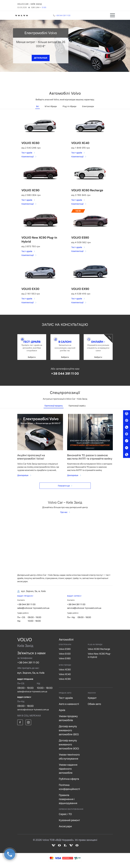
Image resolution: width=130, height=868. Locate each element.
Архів (62, 714)
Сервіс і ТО (65, 818)
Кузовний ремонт (69, 824)
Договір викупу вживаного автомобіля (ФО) (69, 734)
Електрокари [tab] (88, 106)
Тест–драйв (27, 153)
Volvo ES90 (65, 653)
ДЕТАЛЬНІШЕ (41, 58)
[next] (117, 46)
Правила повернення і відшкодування (68, 803)
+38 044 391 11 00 (65, 377)
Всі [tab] (38, 106)
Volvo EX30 (65, 658)
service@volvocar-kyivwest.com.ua (84, 612)
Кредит (92, 702)
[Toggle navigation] (112, 15)
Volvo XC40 (65, 678)
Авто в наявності (69, 708)
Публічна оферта (69, 783)
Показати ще (64, 490)
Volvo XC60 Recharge (99, 653)
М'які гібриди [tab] (51, 106)
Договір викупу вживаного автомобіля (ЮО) (69, 748)
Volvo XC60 (65, 673)
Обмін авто (94, 708)
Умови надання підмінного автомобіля (68, 773)
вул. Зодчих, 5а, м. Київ (31, 677)
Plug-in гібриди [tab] (69, 106)
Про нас (64, 516)
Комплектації (28, 157)
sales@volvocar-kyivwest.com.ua (33, 612)
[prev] (13, 46)
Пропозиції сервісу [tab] (77, 410)
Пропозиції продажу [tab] (54, 410)
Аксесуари (65, 830)
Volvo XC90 (65, 683)
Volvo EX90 (65, 662)
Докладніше (23, 479)
